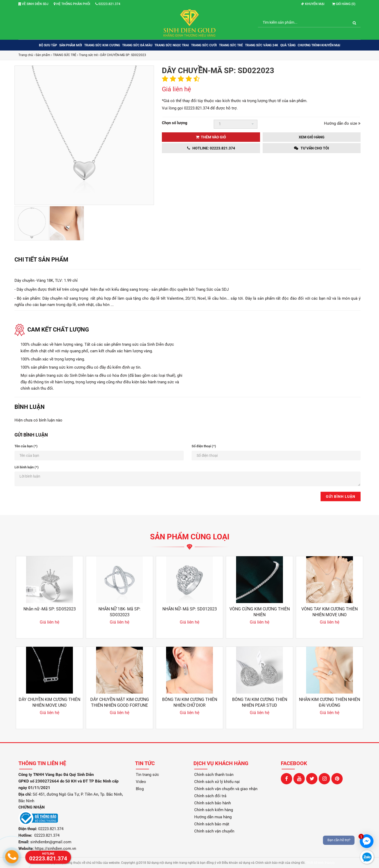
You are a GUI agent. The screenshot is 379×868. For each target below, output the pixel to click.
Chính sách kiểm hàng (214, 810)
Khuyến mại (313, 4)
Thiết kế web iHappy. (321, 863)
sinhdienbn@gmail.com (51, 842)
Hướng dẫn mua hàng (213, 817)
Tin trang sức (147, 775)
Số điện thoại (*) (204, 446)
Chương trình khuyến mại (319, 45)
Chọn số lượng (175, 123)
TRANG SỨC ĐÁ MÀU (137, 45)
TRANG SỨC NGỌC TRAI (172, 45)
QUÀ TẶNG (288, 45)
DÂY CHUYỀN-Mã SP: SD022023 (123, 55)
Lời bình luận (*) (27, 467)
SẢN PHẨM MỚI (71, 45)
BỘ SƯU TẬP (48, 45)
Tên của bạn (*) (26, 446)
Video (141, 782)
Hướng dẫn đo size (342, 123)
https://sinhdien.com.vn (55, 849)
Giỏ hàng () (344, 4)
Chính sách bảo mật (212, 824)
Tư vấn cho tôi (311, 148)
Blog (140, 789)
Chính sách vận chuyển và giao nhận (226, 789)
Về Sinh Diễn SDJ (33, 4)
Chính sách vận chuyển (214, 831)
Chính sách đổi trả (210, 796)
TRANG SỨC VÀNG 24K (262, 45)
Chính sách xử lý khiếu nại (217, 782)
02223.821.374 (108, 4)
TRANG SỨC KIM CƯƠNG (102, 45)
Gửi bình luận (341, 496)
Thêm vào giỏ (211, 137)
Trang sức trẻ (88, 55)
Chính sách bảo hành (213, 803)
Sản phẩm (43, 55)
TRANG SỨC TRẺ (231, 45)
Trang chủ (26, 55)
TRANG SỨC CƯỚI (204, 45)
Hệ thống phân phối (72, 4)
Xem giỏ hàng (312, 137)
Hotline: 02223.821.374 (211, 148)
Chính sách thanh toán (214, 775)
